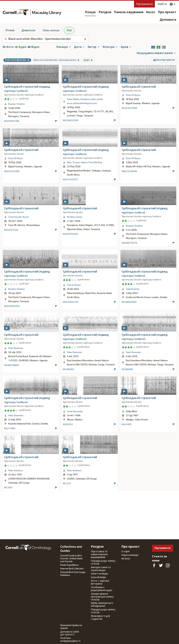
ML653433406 (129, 108)
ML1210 (67, 484)
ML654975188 (12, 121)
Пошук (90, 12)
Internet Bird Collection (72, 569)
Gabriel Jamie (133, 289)
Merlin (151, 12)
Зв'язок (126, 559)
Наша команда (130, 555)
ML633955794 (71, 302)
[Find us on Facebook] (154, 565)
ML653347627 (71, 180)
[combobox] (45, 39)
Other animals (51, 30)
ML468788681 (12, 365)
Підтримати (144, 4)
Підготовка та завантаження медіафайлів (99, 554)
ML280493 (68, 369)
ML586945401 (129, 302)
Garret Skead (74, 285)
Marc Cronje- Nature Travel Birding (85, 162)
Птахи (10, 30)
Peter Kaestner (15, 471)
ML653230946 (129, 171)
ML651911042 (11, 230)
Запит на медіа (99, 574)
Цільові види (98, 577)
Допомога (168, 20)
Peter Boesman (16, 348)
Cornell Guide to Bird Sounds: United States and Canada (71, 559)
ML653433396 (12, 171)
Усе (69, 30)
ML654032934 (71, 120)
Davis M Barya (133, 95)
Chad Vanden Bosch (19, 217)
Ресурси (105, 12)
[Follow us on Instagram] (168, 565)
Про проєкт (167, 12)
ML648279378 (129, 243)
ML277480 (10, 429)
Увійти (162, 4)
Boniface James (75, 217)
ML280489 (127, 369)
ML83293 (68, 424)
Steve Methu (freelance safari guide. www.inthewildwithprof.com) (85, 101)
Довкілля (28, 30)
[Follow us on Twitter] (161, 565)
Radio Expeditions (69, 565)
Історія (125, 552)
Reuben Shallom (17, 104)
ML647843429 (12, 306)
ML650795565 (70, 234)
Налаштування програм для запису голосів (102, 597)
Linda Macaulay (75, 411)
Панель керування (129, 12)
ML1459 (8, 488)
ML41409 (126, 424)
